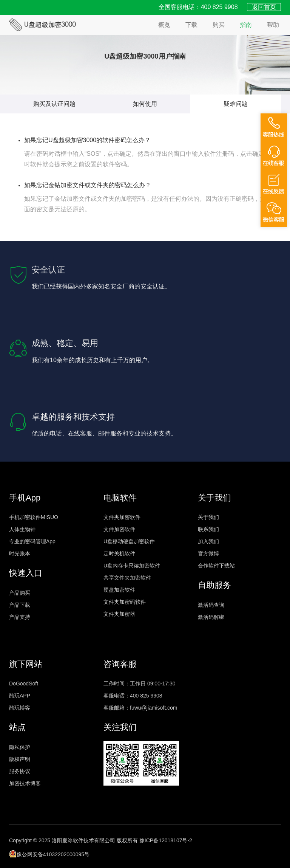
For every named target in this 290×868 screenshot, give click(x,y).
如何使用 (145, 104)
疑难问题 (236, 104)
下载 (191, 25)
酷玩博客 (20, 708)
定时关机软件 (119, 553)
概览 (164, 25)
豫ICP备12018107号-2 (166, 840)
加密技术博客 (25, 783)
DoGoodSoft (24, 684)
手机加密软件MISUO (34, 517)
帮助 (273, 25)
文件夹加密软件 (122, 517)
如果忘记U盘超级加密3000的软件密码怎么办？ (87, 140)
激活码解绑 (211, 617)
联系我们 (208, 529)
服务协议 (20, 771)
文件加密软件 (119, 529)
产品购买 (20, 593)
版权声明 (20, 759)
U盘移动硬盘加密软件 (129, 541)
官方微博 (208, 553)
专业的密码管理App (32, 541)
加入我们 (208, 541)
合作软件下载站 (216, 566)
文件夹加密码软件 (125, 602)
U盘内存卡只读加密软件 (132, 566)
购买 (219, 25)
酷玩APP (20, 696)
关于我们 (208, 517)
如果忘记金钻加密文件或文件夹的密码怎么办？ (88, 185)
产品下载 (20, 605)
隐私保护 (20, 747)
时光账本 (20, 553)
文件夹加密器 (119, 614)
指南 (246, 25)
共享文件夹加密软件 (127, 578)
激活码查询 (211, 605)
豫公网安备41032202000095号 (49, 854)
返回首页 (264, 7)
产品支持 (20, 617)
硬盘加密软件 (119, 590)
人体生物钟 (22, 529)
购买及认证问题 (54, 104)
